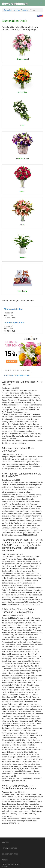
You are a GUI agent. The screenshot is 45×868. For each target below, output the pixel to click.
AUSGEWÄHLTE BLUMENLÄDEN (17, 376)
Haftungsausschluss (9, 848)
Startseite (7, 10)
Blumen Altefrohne (13, 309)
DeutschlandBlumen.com (11, 864)
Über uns (5, 842)
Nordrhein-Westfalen (21, 10)
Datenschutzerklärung (10, 854)
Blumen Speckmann (14, 322)
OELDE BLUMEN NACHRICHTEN (17, 371)
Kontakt (5, 860)
